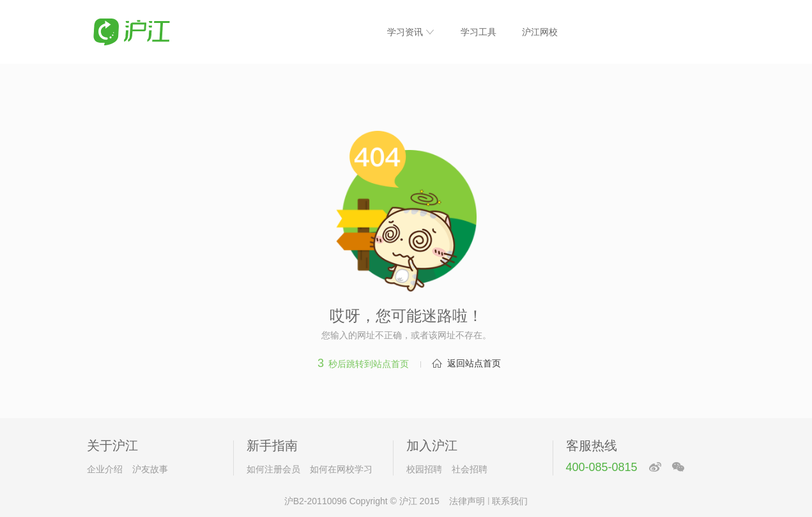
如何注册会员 (273, 469)
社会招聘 (470, 469)
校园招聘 (424, 469)
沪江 (408, 501)
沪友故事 (150, 469)
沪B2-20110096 (316, 501)
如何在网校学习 (341, 469)
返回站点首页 (474, 363)
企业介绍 (105, 469)
